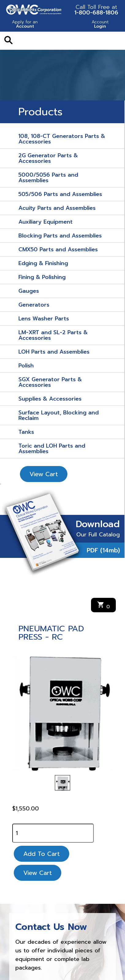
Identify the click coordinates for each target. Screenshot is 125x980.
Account (25, 25)
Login (100, 25)
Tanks (26, 432)
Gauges (29, 291)
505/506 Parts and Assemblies (60, 194)
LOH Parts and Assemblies (54, 352)
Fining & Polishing (42, 277)
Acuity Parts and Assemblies (57, 208)
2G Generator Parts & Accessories (48, 158)
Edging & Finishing (43, 263)
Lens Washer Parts (44, 319)
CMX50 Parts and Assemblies (58, 249)
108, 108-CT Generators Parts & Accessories (62, 139)
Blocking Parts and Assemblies (60, 236)
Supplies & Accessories (50, 399)
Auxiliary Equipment (45, 222)
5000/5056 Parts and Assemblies (48, 178)
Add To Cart (42, 854)
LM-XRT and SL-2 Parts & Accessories (53, 335)
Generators (34, 305)
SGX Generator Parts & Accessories (50, 382)
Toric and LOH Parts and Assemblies (52, 449)
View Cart (44, 474)
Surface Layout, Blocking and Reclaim (59, 415)
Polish (26, 366)
